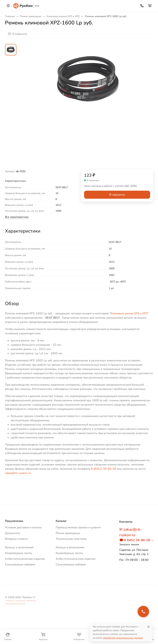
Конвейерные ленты (19, 553)
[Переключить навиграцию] (8, 6)
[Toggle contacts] (142, 6)
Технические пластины (71, 539)
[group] (88, 107)
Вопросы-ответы (16, 539)
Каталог (61, 521)
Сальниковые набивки (20, 565)
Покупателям (14, 521)
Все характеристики (17, 217)
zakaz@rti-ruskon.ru (18, 473)
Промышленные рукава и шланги (78, 527)
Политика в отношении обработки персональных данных (21, 602)
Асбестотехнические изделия (25, 559)
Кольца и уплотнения (19, 547)
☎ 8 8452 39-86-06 (135, 540)
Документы (13, 533)
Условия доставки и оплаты (23, 527)
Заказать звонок (129, 544)
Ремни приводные (68, 533)
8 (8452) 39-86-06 (104, 469)
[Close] (148, 627)
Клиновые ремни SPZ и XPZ (129, 313)
